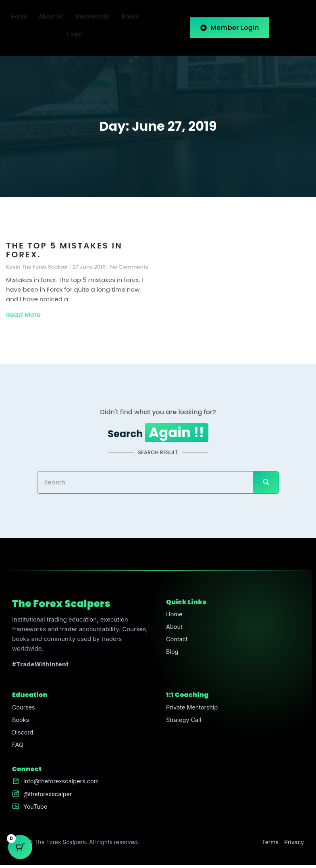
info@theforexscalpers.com (63, 783)
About (175, 628)
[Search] (266, 483)
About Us (51, 17)
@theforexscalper (49, 796)
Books (130, 17)
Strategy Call (184, 721)
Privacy (294, 845)
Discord (23, 733)
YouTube (36, 809)
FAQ (18, 746)
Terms (270, 845)
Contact (177, 641)
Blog (173, 654)
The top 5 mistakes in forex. (64, 250)
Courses (24, 708)
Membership (93, 17)
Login (74, 35)
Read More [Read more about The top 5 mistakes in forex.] (23, 315)
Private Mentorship (193, 708)
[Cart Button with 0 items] (20, 848)
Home (19, 17)
